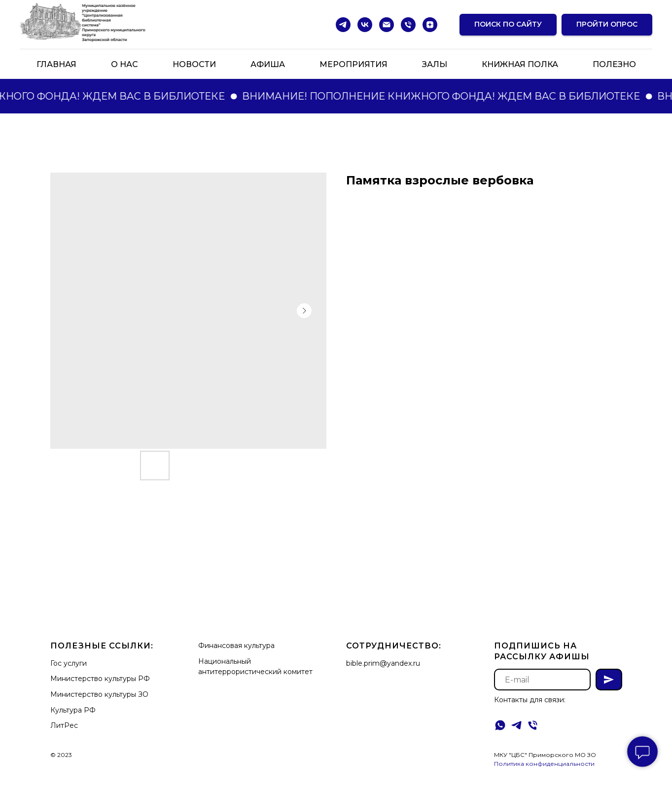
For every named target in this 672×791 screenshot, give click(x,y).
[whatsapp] (500, 725)
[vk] (365, 25)
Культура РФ (73, 710)
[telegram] (343, 25)
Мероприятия (354, 64)
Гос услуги (69, 663)
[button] (607, 25)
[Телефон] (408, 25)
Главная (56, 64)
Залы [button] (435, 64)
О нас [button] (124, 64)
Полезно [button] (614, 64)
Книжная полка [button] (520, 64)
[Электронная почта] (387, 25)
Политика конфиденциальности (544, 764)
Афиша (268, 64)
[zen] (430, 25)
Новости (194, 64)
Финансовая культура (236, 646)
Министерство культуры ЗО (99, 694)
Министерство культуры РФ (100, 679)
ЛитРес (64, 725)
